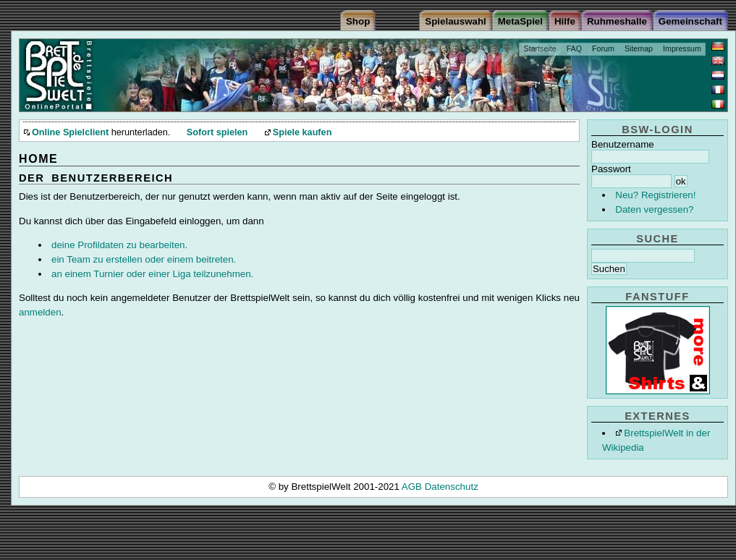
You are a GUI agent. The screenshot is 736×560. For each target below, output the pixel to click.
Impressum (682, 48)
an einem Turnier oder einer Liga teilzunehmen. (152, 274)
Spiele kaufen (303, 132)
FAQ (574, 48)
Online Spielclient (70, 132)
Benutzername (623, 144)
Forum (603, 48)
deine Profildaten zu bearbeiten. (119, 245)
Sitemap (639, 48)
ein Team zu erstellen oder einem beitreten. (144, 259)
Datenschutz (452, 487)
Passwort (611, 169)
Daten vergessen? (654, 209)
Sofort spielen (217, 132)
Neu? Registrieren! (655, 195)
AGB (413, 487)
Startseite (540, 48)
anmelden (40, 312)
